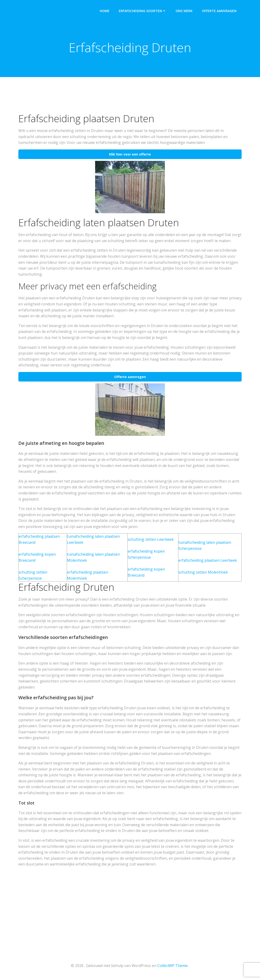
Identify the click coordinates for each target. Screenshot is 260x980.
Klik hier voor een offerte (130, 155)
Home (105, 11)
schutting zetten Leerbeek (151, 540)
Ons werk (185, 11)
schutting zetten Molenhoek (203, 573)
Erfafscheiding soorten (143, 11)
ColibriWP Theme (172, 966)
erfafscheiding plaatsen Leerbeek (208, 561)
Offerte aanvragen (220, 11)
